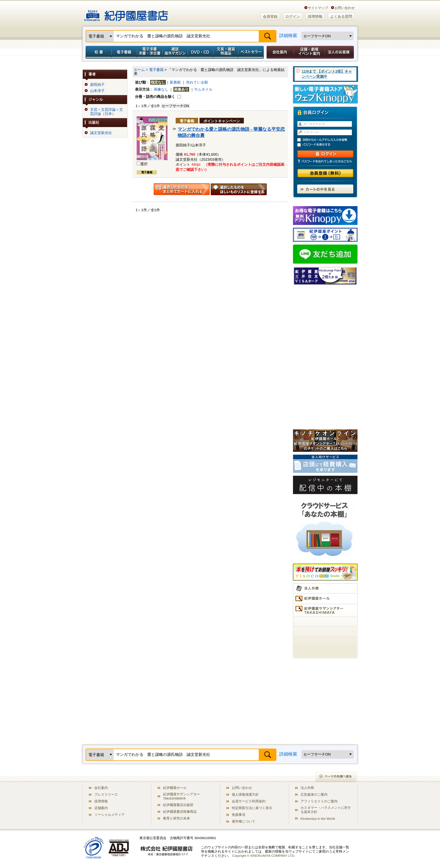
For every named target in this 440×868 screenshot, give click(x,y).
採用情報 (315, 16)
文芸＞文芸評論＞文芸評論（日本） (106, 112)
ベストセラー (252, 52)
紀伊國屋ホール (175, 788)
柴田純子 (97, 85)
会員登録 (270, 16)
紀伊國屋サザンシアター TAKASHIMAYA (182, 796)
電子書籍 (124, 52)
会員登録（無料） (325, 173)
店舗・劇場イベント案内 (309, 52)
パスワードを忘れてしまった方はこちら (325, 161)
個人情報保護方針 (245, 794)
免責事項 (239, 815)
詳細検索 (288, 35)
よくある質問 (341, 16)
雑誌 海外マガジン (175, 52)
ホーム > (141, 70)
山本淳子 (97, 91)
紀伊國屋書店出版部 (178, 805)
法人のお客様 (340, 52)
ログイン (293, 16)
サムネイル (203, 89)
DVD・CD (200, 52)
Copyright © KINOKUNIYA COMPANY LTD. (264, 856)
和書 (97, 52)
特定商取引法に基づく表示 (252, 808)
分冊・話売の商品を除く (155, 97)
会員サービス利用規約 (249, 801)
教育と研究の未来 (177, 818)
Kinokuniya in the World (318, 819)
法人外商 (307, 788)
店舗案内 (101, 808)
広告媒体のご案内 (314, 794)
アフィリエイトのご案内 (319, 801)
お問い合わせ (345, 8)
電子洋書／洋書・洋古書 (149, 52)
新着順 (175, 82)
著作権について (244, 821)
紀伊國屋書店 (126, 13)
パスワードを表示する (328, 145)
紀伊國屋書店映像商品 (180, 811)
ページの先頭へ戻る (336, 777)
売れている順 (197, 82)
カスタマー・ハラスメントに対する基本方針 (326, 810)
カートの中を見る (325, 189)
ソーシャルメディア (109, 815)
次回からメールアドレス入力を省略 (328, 140)
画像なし (161, 89)
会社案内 (279, 52)
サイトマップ (318, 8)
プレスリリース (106, 794)
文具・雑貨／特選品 (226, 52)
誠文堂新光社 (101, 133)
